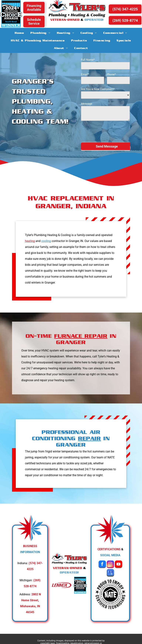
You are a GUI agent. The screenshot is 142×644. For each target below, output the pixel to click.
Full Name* (88, 60)
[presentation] (109, 131)
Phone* (111, 74)
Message (87, 104)
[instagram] (110, 565)
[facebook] (102, 565)
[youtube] (119, 565)
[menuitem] (19, 33)
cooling (46, 241)
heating (30, 241)
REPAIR (89, 438)
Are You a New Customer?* (98, 89)
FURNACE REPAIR (81, 336)
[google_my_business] (110, 573)
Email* (85, 74)
